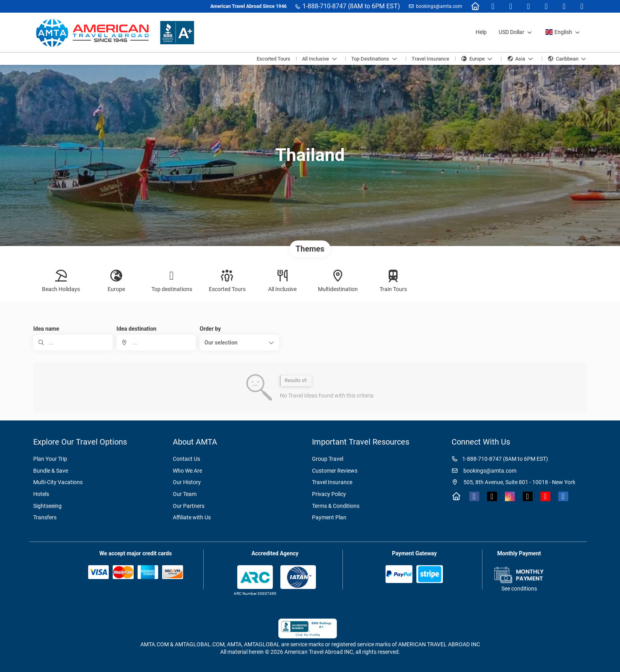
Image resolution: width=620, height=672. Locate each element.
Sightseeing (47, 506)
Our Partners (189, 506)
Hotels (41, 494)
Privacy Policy (329, 494)
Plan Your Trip (50, 459)
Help (481, 32)
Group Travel (328, 459)
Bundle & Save (51, 471)
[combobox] (156, 343)
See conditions (519, 589)
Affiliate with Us (192, 517)
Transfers (45, 517)
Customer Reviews (335, 471)
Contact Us (186, 459)
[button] (239, 343)
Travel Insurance (332, 482)
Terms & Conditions (336, 506)
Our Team (185, 494)
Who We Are (187, 471)
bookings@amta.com (439, 6)
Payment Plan (329, 517)
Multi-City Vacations (58, 482)
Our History (187, 482)
